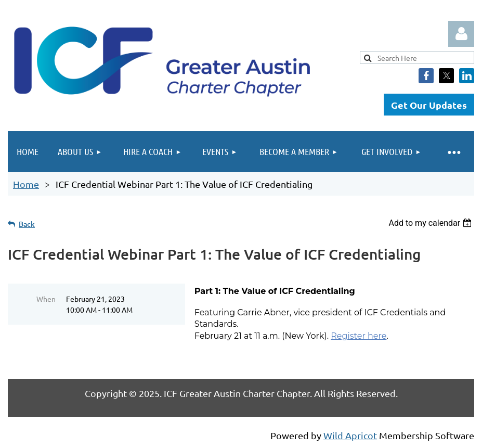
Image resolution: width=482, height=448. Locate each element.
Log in (461, 34)
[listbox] (431, 223)
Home (26, 184)
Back (27, 224)
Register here (359, 336)
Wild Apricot (350, 435)
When (46, 299)
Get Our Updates (429, 105)
